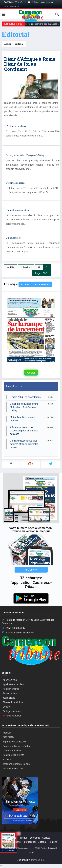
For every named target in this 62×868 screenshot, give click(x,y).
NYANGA (7, 759)
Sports (17, 842)
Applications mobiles (13, 684)
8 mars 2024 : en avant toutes (25, 397)
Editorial (19, 44)
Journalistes (9, 698)
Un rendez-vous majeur (17, 210)
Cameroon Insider (12, 751)
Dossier (7, 707)
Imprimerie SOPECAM (14, 742)
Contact (53, 848)
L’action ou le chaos (16, 126)
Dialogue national (12, 711)
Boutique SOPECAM (13, 755)
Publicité (44, 848)
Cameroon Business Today (16, 746)
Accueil (8, 44)
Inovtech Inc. (38, 860)
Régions (53, 842)
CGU (37, 848)
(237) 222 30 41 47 (13, 2)
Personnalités (10, 693)
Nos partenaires (11, 689)
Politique (23, 838)
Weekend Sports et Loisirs (16, 764)
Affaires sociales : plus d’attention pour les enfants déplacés (24, 431)
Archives (7, 733)
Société (46, 838)
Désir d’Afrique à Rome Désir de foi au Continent (30, 64)
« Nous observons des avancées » (42, 24)
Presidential (10, 838)
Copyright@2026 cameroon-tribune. (20, 848)
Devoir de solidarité (16, 183)
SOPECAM (8, 737)
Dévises (31, 852)
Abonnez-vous (42, 284)
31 (39, 267)
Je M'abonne (31, 570)
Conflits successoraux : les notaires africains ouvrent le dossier (24, 444)
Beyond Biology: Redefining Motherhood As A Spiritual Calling (24, 407)
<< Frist (11, 267)
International (29, 842)
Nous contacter (12, 6)
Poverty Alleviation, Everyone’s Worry (25, 155)
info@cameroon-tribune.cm (41, 2)
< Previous (26, 267)
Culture (8, 842)
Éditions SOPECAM (13, 768)
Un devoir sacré (14, 238)
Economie (35, 838)
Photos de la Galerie (13, 702)
